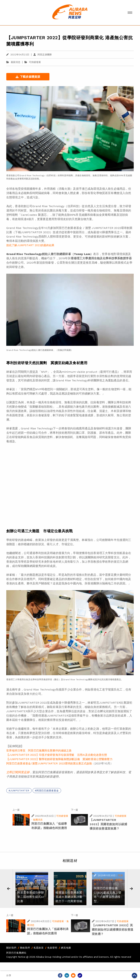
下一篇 (74, 810)
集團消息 (38, 820)
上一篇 (16, 810)
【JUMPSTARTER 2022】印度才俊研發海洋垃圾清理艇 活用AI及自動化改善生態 (57, 755)
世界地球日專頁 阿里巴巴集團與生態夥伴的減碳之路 (39, 751)
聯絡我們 (25, 948)
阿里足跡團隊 (43, 55)
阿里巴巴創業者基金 (48, 791)
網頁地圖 (66, 948)
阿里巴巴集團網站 (16, 953)
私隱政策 (39, 948)
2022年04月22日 (18, 55)
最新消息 (13, 62)
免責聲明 (52, 948)
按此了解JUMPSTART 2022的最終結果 (30, 245)
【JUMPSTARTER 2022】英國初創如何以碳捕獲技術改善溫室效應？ (108, 824)
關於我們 (11, 948)
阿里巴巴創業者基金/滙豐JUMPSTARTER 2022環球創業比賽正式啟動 (49, 764)
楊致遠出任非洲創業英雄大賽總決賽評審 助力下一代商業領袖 (70, 897)
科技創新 (34, 888)
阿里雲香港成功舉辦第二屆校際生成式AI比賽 (31, 897)
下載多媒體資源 (28, 77)
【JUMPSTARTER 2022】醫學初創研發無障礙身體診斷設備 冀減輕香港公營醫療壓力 (59, 759)
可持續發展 (35, 62)
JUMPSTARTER (20, 791)
